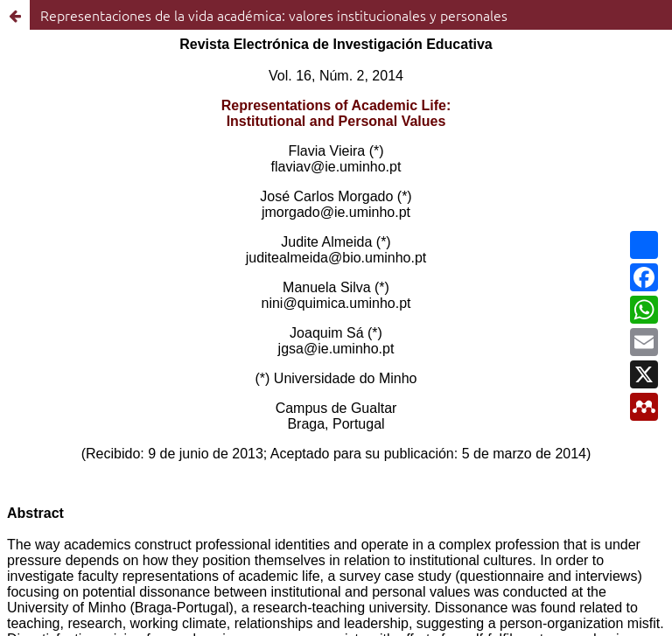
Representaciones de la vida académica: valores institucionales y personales (274, 15)
